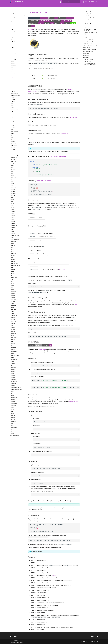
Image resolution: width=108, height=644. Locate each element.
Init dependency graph (37, 551)
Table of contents (87, 12)
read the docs (73, 117)
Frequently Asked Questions (42, 5)
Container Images (26, 5)
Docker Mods (42, 349)
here (33, 60)
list (53, 240)
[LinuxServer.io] (11, 2)
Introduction (13, 5)
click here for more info (58, 156)
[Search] (71, 2)
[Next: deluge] (94, 636)
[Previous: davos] (14, 636)
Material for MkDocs (19, 642)
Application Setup (74, 402)
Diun (37, 508)
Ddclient (31, 30)
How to (19, 5)
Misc (52, 5)
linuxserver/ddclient (38, 12)
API (33, 5)
